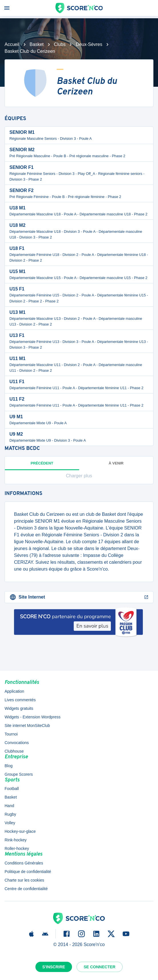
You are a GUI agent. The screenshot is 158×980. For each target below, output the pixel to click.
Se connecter (100, 967)
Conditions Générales (24, 863)
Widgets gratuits (19, 708)
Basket (37, 44)
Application (14, 691)
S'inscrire (54, 967)
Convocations (17, 743)
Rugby (10, 814)
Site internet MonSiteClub (27, 726)
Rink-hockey (16, 840)
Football (12, 789)
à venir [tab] (116, 463)
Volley (10, 823)
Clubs (60, 44)
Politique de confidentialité (28, 872)
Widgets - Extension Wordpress (33, 717)
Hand (9, 806)
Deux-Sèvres (89, 44)
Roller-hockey (17, 848)
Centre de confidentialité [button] (26, 889)
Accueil (12, 44)
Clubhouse (14, 751)
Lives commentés (20, 700)
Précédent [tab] (42, 466)
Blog (9, 766)
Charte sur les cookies (24, 880)
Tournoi (11, 734)
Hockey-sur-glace (20, 831)
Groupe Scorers (19, 774)
